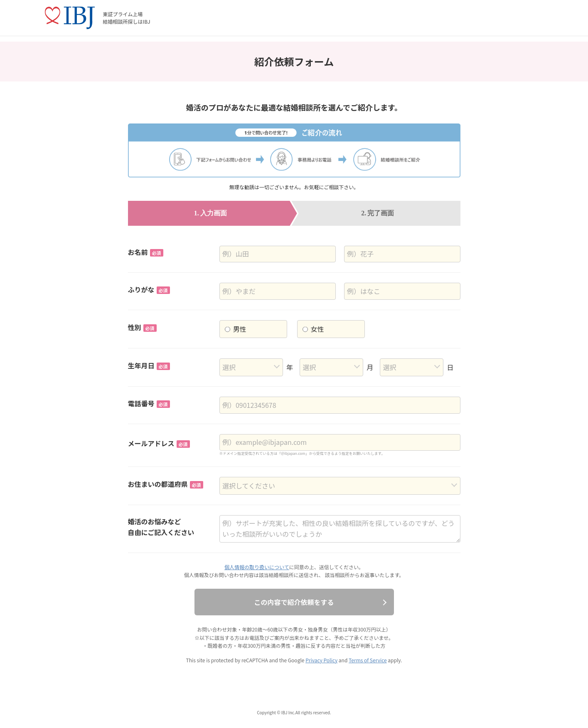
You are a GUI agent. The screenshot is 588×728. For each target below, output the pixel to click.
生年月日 (149, 365)
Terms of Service (368, 660)
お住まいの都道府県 (166, 484)
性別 (142, 327)
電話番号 (149, 403)
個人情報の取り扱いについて (257, 567)
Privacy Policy (321, 660)
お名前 (146, 252)
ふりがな (149, 289)
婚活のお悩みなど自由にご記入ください (161, 527)
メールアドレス (159, 443)
